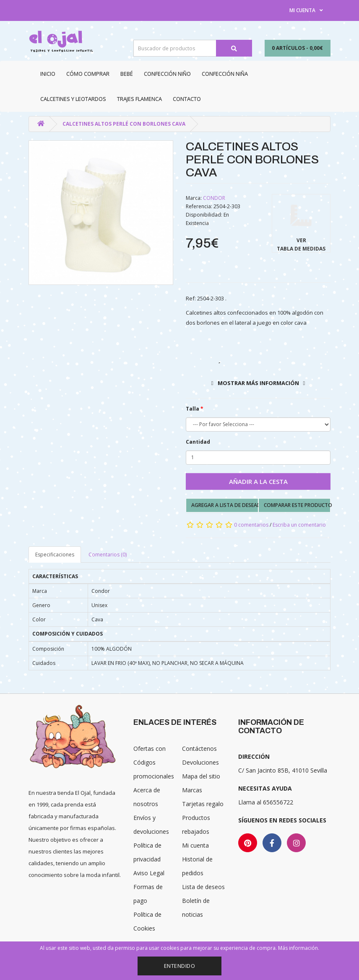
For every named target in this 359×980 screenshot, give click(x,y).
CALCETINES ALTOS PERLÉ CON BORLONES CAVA (124, 124)
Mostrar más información (258, 383)
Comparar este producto (297, 505)
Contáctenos (199, 749)
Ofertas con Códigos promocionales (154, 762)
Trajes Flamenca (139, 99)
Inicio (48, 74)
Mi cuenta (195, 845)
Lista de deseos (203, 887)
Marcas (192, 790)
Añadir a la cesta (258, 481)
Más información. (299, 948)
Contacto (187, 99)
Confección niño (167, 74)
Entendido (180, 966)
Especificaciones (55, 555)
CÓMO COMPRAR (88, 74)
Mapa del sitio (201, 776)
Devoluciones (200, 762)
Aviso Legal (149, 873)
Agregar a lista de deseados (225, 505)
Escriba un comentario (299, 525)
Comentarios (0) (108, 555)
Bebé (127, 74)
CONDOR (214, 198)
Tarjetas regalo (203, 804)
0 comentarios (251, 525)
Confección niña (225, 74)
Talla (193, 409)
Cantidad (198, 442)
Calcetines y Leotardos (73, 99)
